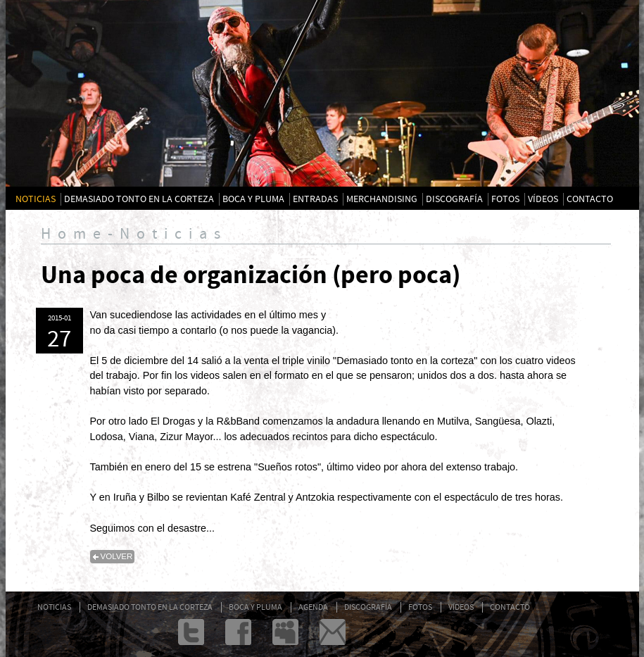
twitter (191, 632)
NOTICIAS (36, 199)
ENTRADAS (315, 199)
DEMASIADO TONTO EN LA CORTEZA (139, 199)
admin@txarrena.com (333, 632)
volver (117, 556)
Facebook (238, 632)
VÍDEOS (543, 199)
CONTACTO (590, 199)
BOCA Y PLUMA (253, 199)
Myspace (285, 632)
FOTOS (505, 199)
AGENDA (313, 607)
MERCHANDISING (382, 199)
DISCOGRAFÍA (454, 199)
